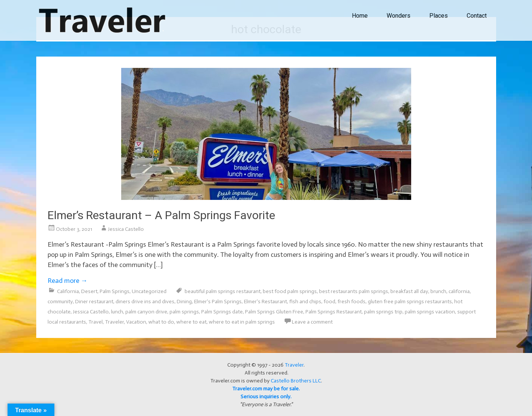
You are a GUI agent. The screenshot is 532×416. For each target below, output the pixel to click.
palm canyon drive (146, 312)
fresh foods (352, 302)
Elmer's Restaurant (265, 302)
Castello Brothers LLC (296, 381)
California (68, 291)
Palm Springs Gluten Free (274, 312)
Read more (68, 281)
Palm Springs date (222, 312)
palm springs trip (383, 312)
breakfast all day (409, 291)
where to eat (191, 322)
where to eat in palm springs (242, 322)
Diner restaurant (94, 302)
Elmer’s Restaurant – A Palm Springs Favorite (161, 215)
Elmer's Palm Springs (218, 302)
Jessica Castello (126, 229)
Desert (89, 291)
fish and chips (305, 302)
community (60, 302)
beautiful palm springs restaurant (223, 291)
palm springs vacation (430, 312)
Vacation (136, 322)
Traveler (114, 322)
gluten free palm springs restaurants (410, 302)
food (329, 302)
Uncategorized (149, 291)
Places (439, 16)
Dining (184, 302)
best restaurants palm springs (354, 291)
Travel (96, 322)
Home (360, 16)
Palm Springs (115, 291)
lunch (117, 312)
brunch (438, 291)
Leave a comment (312, 322)
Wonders (399, 16)
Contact (477, 16)
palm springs (184, 312)
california (459, 291)
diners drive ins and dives (145, 302)
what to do (161, 322)
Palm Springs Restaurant (334, 312)
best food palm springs (290, 291)
